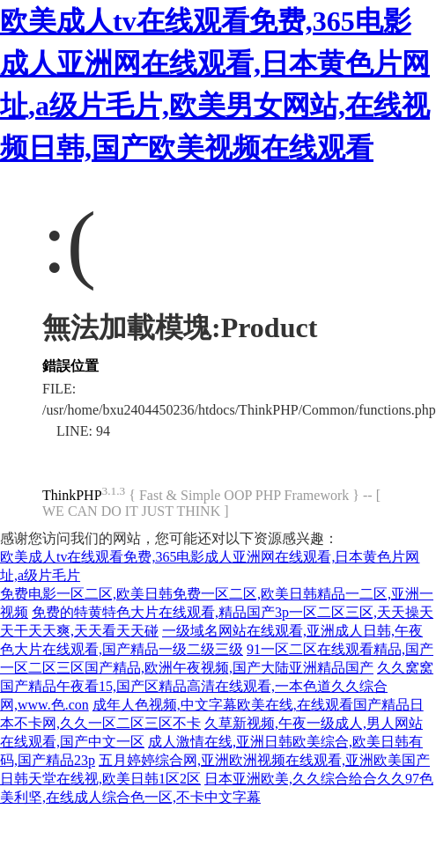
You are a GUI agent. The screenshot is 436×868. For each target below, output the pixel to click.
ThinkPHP (72, 495)
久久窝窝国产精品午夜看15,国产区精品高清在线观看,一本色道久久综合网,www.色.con (217, 686)
